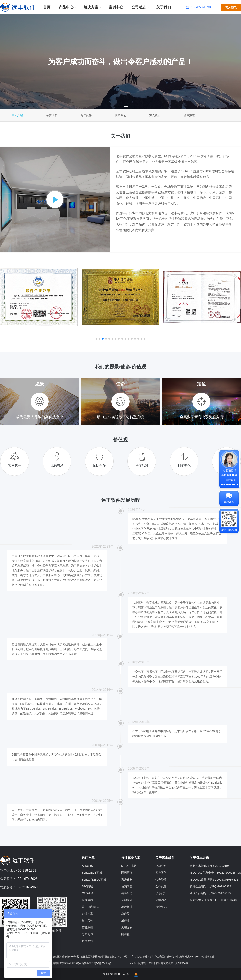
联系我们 (120, 115)
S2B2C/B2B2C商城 (94, 880)
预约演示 (231, 8)
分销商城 (87, 934)
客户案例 (161, 873)
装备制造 (127, 893)
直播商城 (87, 941)
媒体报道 (189, 115)
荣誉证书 (52, 115)
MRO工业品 (129, 866)
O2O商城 (88, 893)
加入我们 (155, 115)
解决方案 (91, 7)
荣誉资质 (161, 880)
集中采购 (87, 921)
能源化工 (127, 934)
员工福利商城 (90, 907)
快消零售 (127, 886)
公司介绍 (161, 866)
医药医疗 (127, 873)
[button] (115, 106)
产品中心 (66, 7)
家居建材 (127, 880)
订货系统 (87, 927)
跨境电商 (87, 900)
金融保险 (127, 900)
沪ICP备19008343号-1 (117, 974)
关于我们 (164, 7)
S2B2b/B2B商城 (92, 873)
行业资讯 (161, 907)
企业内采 (87, 914)
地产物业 (127, 907)
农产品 (125, 914)
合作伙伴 (86, 115)
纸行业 (125, 921)
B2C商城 (87, 886)
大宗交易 (127, 927)
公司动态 (139, 7)
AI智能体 (87, 866)
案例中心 (116, 7)
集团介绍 (17, 115)
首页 (47, 7)
